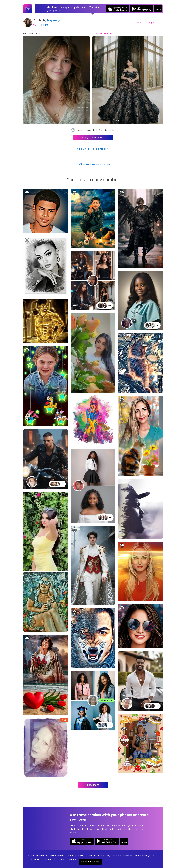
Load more (93, 785)
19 (44, 25)
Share (145, 23)
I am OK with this (90, 862)
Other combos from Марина (93, 164)
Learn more (72, 859)
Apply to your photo (93, 138)
